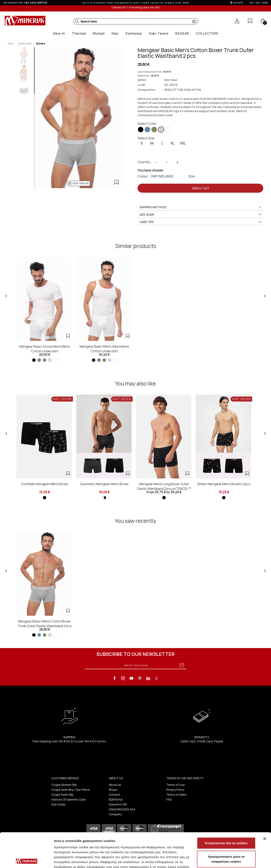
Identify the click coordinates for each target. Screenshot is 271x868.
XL (173, 143)
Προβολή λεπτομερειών (71, 860)
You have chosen (150, 170)
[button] (77, 21)
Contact (114, 795)
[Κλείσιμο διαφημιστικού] (265, 804)
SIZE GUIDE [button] (201, 215)
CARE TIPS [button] (201, 222)
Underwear (25, 43)
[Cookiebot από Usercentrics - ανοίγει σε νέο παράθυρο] (27, 860)
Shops (113, 790)
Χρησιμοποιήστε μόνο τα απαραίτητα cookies (226, 824)
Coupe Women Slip (64, 785)
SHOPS (238, 3)
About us (115, 785)
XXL (183, 143)
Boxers (41, 43)
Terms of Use (176, 785)
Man (11, 43)
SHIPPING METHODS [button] (201, 207)
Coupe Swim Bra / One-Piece (71, 790)
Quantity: (144, 162)
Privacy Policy (175, 790)
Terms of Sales (176, 795)
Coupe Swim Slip (62, 795)
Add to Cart (200, 188)
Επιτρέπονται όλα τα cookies (226, 808)
